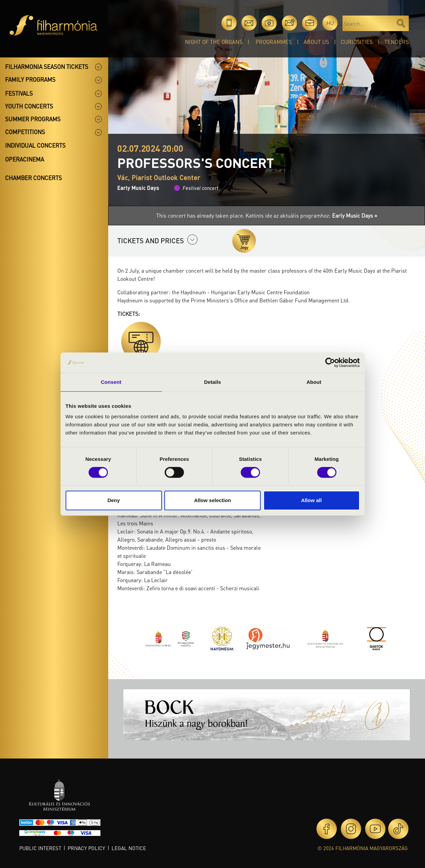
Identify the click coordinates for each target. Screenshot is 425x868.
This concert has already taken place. (201, 215)
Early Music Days (138, 188)
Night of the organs (214, 42)
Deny (114, 500)
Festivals (19, 93)
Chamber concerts (33, 178)
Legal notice (129, 848)
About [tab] (314, 382)
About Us (316, 42)
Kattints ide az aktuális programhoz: (311, 215)
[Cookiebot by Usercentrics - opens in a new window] (330, 363)
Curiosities (357, 42)
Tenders (397, 42)
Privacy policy (86, 848)
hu (330, 23)
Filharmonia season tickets (47, 67)
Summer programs (33, 119)
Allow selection (213, 500)
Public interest (40, 848)
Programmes (274, 42)
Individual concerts (35, 145)
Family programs (30, 79)
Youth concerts (29, 106)
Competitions (25, 132)
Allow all (312, 500)
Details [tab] (213, 382)
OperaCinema (25, 159)
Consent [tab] (111, 382)
